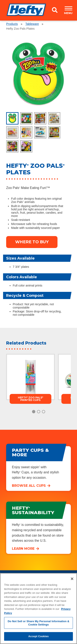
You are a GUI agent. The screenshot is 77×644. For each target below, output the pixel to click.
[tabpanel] (38, 74)
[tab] (12, 118)
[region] (38, 608)
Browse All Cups (29, 486)
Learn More (23, 549)
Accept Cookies (38, 636)
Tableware (32, 24)
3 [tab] (44, 412)
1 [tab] (34, 412)
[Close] (72, 579)
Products (12, 24)
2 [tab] (39, 412)
